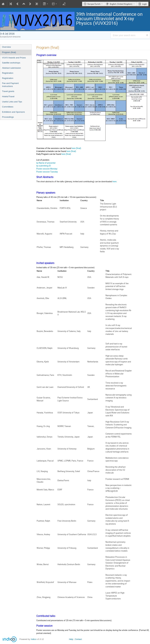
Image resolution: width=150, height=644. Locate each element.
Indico (34, 639)
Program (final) (9, 52)
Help (71, 639)
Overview (6, 47)
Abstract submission (11, 68)
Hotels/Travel (8, 96)
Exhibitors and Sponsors (13, 112)
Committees (8, 107)
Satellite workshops (11, 63)
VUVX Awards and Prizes (14, 58)
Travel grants (8, 91)
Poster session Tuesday (47, 172)
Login (144, 4)
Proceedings (8, 117)
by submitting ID (44, 166)
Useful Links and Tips (12, 102)
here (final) (76, 148)
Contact (78, 639)
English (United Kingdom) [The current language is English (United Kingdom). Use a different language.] (121, 4)
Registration (8, 73)
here (115, 181)
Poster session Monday (47, 169)
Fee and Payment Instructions (10, 85)
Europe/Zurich (94, 4)
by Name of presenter (46, 163)
